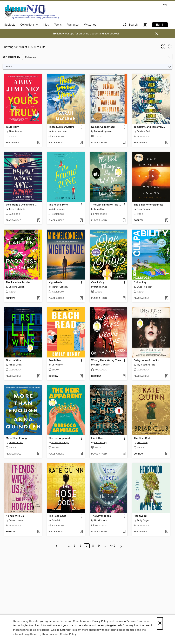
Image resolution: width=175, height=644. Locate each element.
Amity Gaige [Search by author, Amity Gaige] (143, 520)
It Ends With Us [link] (15, 516)
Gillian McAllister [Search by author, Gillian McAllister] (102, 365)
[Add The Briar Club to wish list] (167, 454)
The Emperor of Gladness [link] (149, 205)
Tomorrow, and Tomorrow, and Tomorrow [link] (149, 127)
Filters (9, 67)
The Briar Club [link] (142, 438)
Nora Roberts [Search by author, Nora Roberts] (100, 520)
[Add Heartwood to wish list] (167, 532)
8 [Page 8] (93, 546)
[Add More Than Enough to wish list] (39, 454)
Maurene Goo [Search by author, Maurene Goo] (101, 287)
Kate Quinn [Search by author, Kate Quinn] (142, 443)
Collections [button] (29, 25)
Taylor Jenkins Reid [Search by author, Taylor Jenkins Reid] (146, 365)
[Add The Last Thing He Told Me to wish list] (124, 221)
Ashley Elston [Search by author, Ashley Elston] (15, 365)
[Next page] (121, 546)
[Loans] (145, 25)
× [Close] (160, 623)
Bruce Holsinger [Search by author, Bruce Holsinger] (144, 287)
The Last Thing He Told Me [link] (107, 205)
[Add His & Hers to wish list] (124, 454)
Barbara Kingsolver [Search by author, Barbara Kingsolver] (103, 131)
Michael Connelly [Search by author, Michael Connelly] (60, 287)
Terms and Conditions (73, 621)
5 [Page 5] (75, 546)
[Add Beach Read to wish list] (81, 376)
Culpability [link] (140, 283)
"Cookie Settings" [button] (60, 630)
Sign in (160, 25)
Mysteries (90, 25)
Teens (58, 25)
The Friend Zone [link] (58, 205)
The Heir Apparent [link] (59, 438)
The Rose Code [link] (57, 516)
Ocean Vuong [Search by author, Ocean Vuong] (143, 209)
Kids (46, 25)
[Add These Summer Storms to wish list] (81, 143)
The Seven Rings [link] (101, 516)
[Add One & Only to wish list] (124, 298)
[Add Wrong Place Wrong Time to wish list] (124, 376)
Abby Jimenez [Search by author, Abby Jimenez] (15, 131)
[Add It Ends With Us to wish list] (39, 532)
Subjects (10, 25)
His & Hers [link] (97, 438)
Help (165, 5)
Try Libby (58, 34)
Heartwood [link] (140, 516)
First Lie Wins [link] (14, 361)
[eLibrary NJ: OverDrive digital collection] (32, 12)
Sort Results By (11, 57)
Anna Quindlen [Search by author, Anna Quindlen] (16, 443)
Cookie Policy (68, 634)
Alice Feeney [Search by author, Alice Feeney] (100, 443)
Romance (73, 25)
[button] (130, 25)
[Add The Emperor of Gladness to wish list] (167, 221)
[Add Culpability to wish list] (167, 298)
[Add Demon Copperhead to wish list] (124, 143)
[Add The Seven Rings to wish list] (124, 532)
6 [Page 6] (81, 546)
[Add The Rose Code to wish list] (81, 532)
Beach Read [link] (55, 361)
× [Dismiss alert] (157, 34)
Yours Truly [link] (12, 127)
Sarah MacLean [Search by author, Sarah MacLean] (59, 131)
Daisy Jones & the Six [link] (146, 361)
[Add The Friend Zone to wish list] (81, 221)
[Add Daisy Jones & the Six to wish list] (167, 376)
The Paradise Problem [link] (18, 283)
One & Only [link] (98, 283)
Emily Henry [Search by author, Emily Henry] (57, 365)
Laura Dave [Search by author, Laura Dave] (100, 209)
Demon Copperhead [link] (103, 127)
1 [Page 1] (63, 546)
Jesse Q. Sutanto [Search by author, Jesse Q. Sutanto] (17, 209)
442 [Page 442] (113, 546)
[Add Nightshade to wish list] (81, 298)
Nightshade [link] (55, 283)
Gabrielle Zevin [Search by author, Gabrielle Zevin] (144, 131)
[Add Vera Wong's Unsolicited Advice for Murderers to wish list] (39, 221)
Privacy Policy (100, 621)
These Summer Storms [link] (61, 127)
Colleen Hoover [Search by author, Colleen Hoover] (16, 520)
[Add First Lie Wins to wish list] (39, 376)
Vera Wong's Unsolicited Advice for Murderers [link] (21, 205)
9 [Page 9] (99, 546)
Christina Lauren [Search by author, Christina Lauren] (17, 287)
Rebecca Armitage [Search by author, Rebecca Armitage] (60, 443)
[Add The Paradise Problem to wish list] (39, 298)
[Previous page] (57, 546)
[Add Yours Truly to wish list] (39, 143)
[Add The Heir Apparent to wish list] (81, 454)
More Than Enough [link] (17, 438)
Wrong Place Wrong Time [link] (106, 361)
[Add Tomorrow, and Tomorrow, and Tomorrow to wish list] (167, 143)
